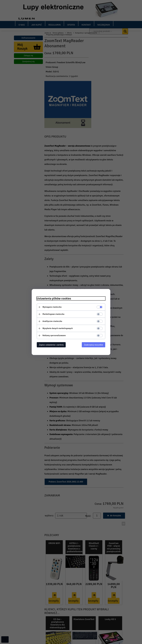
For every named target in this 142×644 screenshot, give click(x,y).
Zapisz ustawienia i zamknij (51, 345)
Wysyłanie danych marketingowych (58, 328)
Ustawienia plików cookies (54, 299)
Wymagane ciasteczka (52, 307)
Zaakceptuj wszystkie (94, 345)
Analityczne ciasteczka (52, 321)
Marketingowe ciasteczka (53, 314)
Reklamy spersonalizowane (54, 335)
